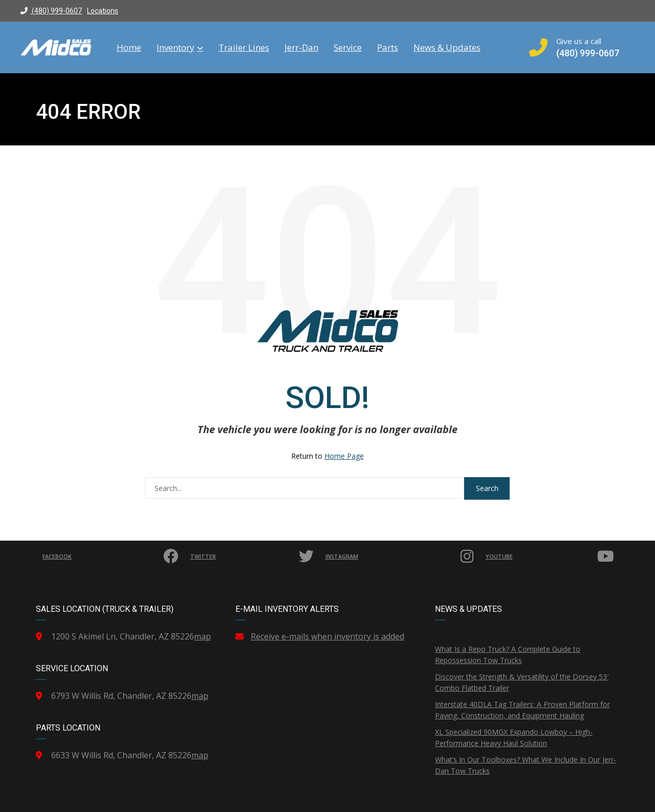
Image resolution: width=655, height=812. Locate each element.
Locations (103, 11)
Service (348, 48)
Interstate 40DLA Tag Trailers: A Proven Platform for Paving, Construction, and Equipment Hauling (522, 710)
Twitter (253, 557)
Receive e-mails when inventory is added (327, 636)
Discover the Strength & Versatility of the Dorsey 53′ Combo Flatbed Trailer (522, 682)
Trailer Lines (244, 48)
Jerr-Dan (301, 48)
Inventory (180, 48)
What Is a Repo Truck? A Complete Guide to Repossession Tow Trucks (508, 655)
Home (129, 48)
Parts (388, 48)
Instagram (401, 557)
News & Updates (447, 48)
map (202, 636)
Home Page (344, 456)
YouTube (551, 557)
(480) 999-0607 (51, 11)
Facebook (112, 557)
